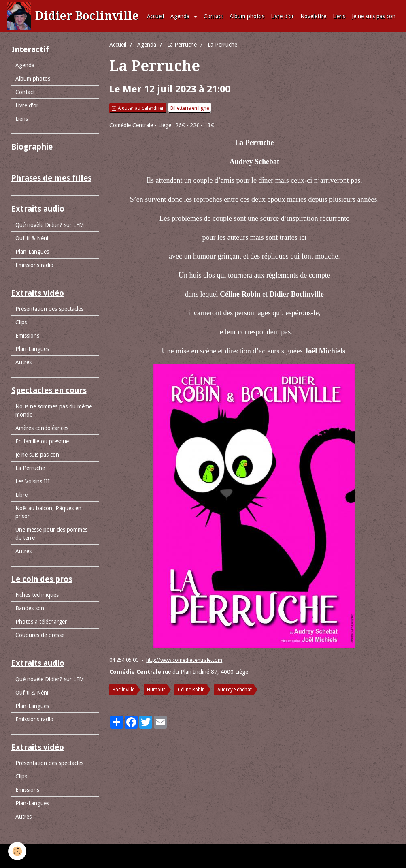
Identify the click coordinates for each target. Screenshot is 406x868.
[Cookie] (17, 851)
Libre (21, 495)
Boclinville (123, 690)
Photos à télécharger (41, 622)
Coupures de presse (40, 635)
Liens (339, 16)
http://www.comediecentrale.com (184, 660)
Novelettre (313, 16)
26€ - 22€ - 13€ (194, 125)
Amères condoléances (42, 428)
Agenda (181, 16)
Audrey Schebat (235, 690)
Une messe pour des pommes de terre (51, 534)
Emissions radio (34, 265)
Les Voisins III (33, 481)
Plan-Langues (32, 252)
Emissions (27, 336)
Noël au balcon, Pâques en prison (48, 512)
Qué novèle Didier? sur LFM (50, 225)
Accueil (155, 16)
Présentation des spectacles (49, 309)
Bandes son (30, 608)
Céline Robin (191, 690)
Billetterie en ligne (190, 108)
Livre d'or (282, 16)
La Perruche (182, 45)
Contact (213, 16)
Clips (21, 322)
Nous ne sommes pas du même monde (54, 410)
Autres (23, 362)
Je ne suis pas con (374, 16)
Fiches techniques (37, 595)
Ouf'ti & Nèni (32, 238)
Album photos (247, 16)
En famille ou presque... (45, 441)
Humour (156, 690)
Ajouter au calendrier (138, 108)
